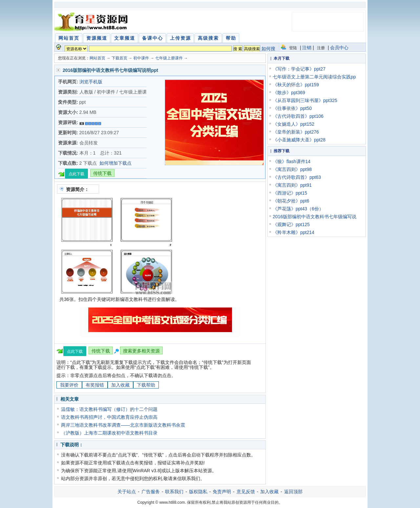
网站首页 (97, 58)
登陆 (293, 48)
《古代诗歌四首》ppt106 (298, 116)
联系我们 (174, 492)
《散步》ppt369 (289, 93)
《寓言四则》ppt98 (292, 169)
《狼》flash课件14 (292, 161)
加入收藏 (120, 385)
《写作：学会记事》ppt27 (299, 69)
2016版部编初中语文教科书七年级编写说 (315, 217)
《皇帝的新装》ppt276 (296, 132)
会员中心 (339, 48)
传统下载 (102, 173)
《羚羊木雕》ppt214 (294, 232)
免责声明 (222, 492)
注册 (321, 48)
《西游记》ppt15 (290, 193)
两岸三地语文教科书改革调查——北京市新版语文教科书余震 (123, 425)
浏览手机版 (91, 82)
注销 (307, 48)
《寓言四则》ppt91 (292, 185)
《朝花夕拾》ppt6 (291, 201)
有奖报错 (95, 385)
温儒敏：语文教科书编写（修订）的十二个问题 (109, 409)
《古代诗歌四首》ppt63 (297, 177)
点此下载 (76, 174)
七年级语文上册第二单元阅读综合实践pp (314, 77)
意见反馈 (246, 492)
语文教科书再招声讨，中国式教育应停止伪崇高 (109, 417)
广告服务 (151, 492)
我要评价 (69, 385)
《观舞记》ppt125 (291, 224)
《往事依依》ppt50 (292, 108)
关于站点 (127, 492)
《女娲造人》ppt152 (294, 124)
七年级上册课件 (169, 58)
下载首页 (119, 58)
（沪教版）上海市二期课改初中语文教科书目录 (109, 433)
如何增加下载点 (115, 163)
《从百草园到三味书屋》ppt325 (305, 100)
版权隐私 (198, 492)
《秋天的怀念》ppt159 (296, 85)
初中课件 (141, 58)
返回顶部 (293, 492)
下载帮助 (146, 385)
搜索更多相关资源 (141, 351)
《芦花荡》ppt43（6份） (298, 209)
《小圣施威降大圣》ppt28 (299, 140)
